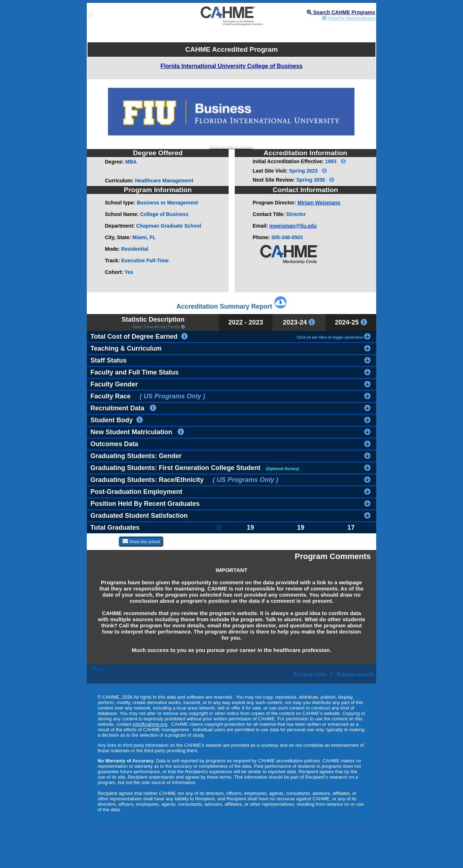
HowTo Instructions (349, 18)
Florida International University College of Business (232, 66)
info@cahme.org (150, 724)
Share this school (141, 541)
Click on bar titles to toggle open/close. (334, 336)
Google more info (355, 674)
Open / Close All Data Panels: (153, 327)
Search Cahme (310, 674)
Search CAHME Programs (341, 12)
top (98, 669)
